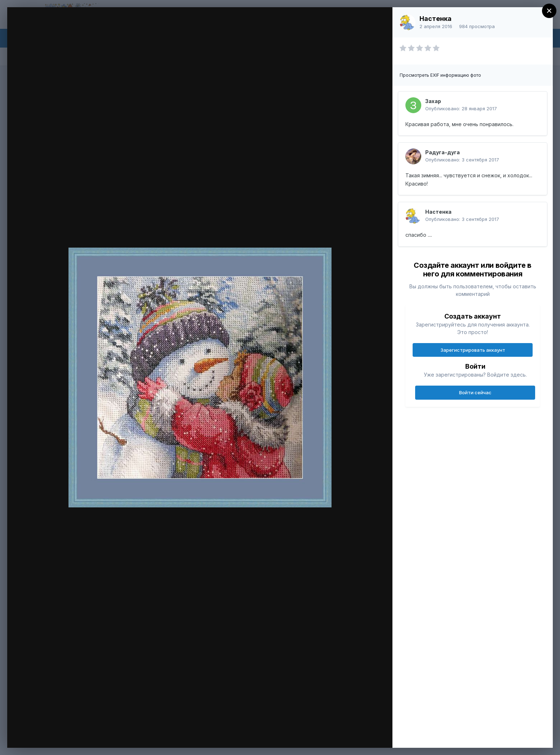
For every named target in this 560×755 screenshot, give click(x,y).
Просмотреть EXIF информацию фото (440, 75)
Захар (433, 101)
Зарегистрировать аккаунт (473, 350)
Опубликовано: (461, 108)
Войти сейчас (475, 392)
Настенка (435, 19)
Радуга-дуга (443, 152)
